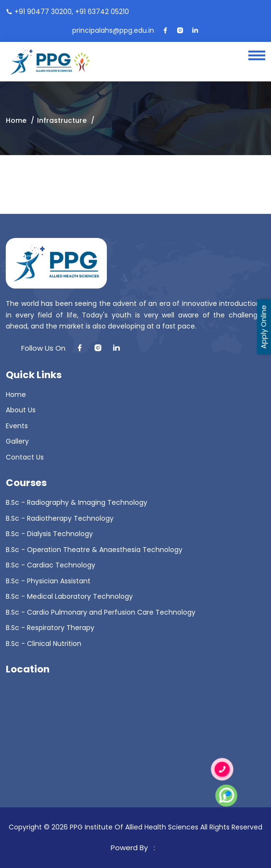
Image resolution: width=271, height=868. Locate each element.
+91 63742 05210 (102, 12)
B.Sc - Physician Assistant (48, 581)
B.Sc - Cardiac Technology (51, 565)
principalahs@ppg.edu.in (113, 30)
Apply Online (264, 327)
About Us (21, 410)
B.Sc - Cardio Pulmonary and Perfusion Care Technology (101, 612)
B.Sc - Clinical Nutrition (44, 644)
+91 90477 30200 (43, 12)
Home (16, 120)
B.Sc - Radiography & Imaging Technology (77, 502)
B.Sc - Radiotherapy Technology (60, 518)
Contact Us (25, 457)
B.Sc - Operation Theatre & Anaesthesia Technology (94, 550)
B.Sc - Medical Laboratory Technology (69, 596)
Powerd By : (135, 848)
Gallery (17, 441)
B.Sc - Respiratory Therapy (50, 628)
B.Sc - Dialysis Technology (49, 534)
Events (17, 426)
